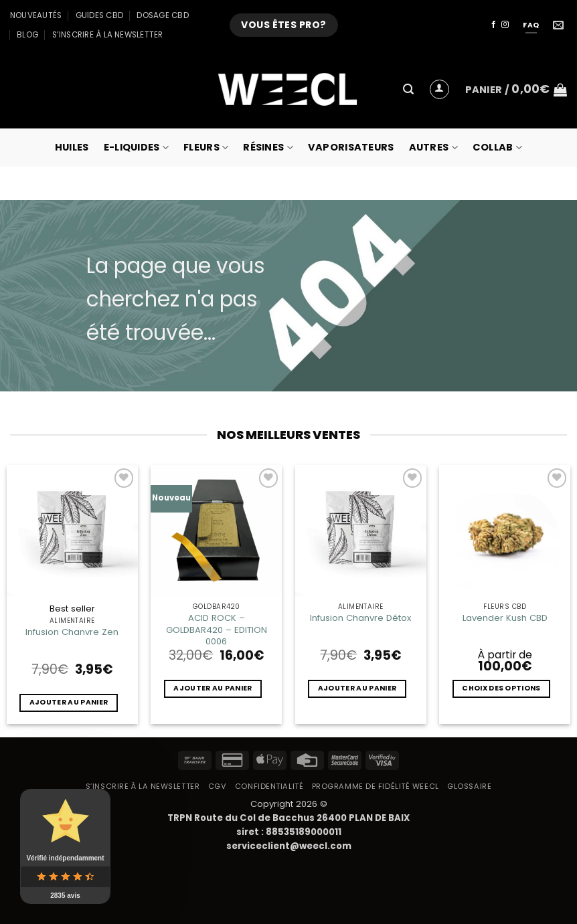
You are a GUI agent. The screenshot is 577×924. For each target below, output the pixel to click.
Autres (433, 147)
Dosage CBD (162, 15)
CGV (218, 786)
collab (497, 147)
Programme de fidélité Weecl (376, 786)
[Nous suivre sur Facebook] (494, 25)
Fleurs (206, 147)
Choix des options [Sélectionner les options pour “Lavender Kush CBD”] (501, 688)
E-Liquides (136, 147)
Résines (268, 147)
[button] (408, 89)
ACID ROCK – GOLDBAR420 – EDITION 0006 (217, 629)
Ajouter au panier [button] (69, 702)
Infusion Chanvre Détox (360, 618)
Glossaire (469, 786)
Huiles (72, 147)
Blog (27, 35)
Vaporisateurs (351, 147)
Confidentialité (269, 786)
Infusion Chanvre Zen (72, 632)
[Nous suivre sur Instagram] (505, 25)
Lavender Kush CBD (505, 618)
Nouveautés (36, 15)
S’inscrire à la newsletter (108, 35)
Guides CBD (99, 15)
